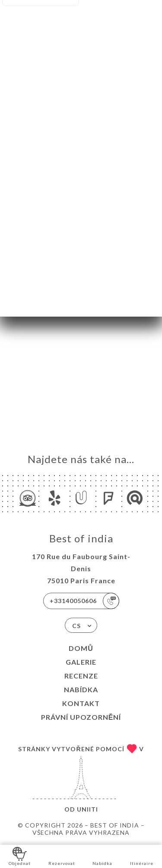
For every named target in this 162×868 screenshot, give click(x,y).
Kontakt (81, 703)
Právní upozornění (81, 717)
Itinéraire (142, 856)
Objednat (20, 856)
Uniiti (87, 809)
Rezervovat (62, 856)
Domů (81, 648)
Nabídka (81, 689)
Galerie (81, 662)
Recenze (81, 676)
